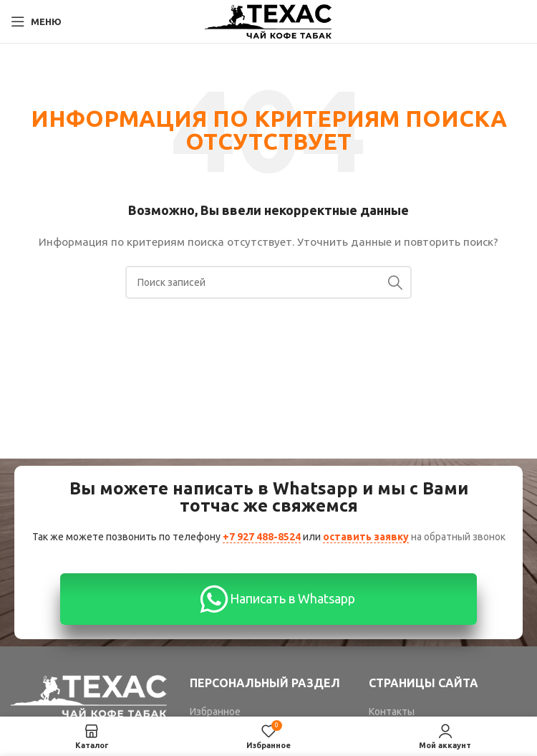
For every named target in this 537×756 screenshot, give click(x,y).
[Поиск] (268, 282)
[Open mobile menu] (36, 21)
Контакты (392, 712)
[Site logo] (269, 21)
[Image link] (89, 695)
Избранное (215, 712)
